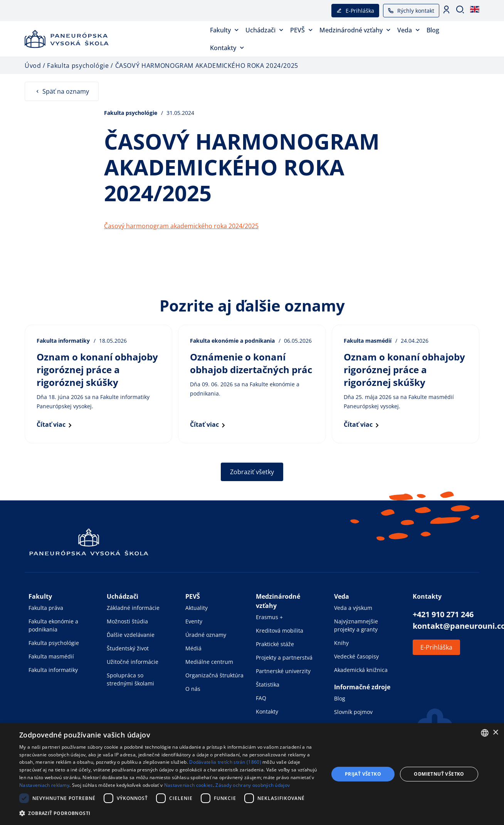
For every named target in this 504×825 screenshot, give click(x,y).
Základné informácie (133, 608)
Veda (408, 30)
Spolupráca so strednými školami (130, 679)
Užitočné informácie (133, 662)
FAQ (261, 698)
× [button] (495, 733)
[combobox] (485, 733)
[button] (169, 813)
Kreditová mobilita (280, 631)
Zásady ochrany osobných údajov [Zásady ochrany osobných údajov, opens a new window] (253, 785)
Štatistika (268, 684)
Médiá (193, 648)
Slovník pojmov (353, 712)
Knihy (341, 643)
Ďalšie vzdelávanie (131, 635)
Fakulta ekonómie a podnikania (53, 625)
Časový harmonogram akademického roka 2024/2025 (181, 226)
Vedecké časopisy (356, 656)
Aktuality (197, 608)
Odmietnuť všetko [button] (439, 774)
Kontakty (227, 48)
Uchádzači (264, 30)
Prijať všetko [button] (363, 774)
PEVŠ (301, 30)
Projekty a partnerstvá (284, 657)
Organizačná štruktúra (214, 675)
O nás (193, 689)
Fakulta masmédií (51, 656)
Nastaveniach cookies (189, 785)
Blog (433, 30)
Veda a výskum (353, 608)
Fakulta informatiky (53, 670)
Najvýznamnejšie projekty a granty (356, 625)
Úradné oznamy (206, 635)
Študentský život (128, 648)
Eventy (194, 621)
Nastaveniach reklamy (44, 785)
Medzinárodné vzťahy (355, 30)
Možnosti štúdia (127, 621)
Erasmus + (269, 617)
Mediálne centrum (209, 662)
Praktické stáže (275, 644)
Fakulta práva (46, 608)
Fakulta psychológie (54, 643)
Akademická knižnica (361, 670)
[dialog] (252, 774)
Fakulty (224, 30)
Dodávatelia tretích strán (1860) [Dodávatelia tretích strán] (225, 762)
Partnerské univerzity (283, 671)
